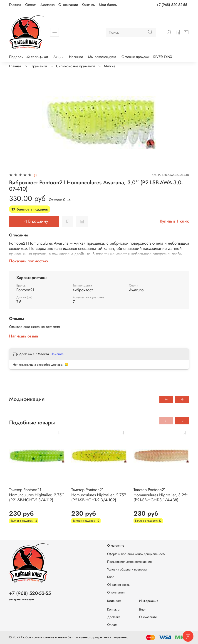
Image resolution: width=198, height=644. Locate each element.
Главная (15, 5)
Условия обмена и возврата (127, 569)
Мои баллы (108, 5)
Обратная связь (118, 585)
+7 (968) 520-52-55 (172, 5)
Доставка (47, 5)
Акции (58, 57)
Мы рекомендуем (102, 57)
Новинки (76, 57)
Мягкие (110, 66)
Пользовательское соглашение (129, 562)
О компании (68, 5)
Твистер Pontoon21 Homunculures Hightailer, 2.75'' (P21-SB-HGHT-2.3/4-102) (99, 495)
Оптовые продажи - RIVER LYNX (147, 57)
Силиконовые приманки (75, 66)
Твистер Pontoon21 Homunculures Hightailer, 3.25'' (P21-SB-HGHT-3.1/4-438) (161, 495)
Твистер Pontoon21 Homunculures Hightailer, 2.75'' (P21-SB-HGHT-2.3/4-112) (36, 495)
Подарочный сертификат (28, 57)
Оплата (31, 5)
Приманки (39, 66)
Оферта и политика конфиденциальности (136, 554)
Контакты (89, 5)
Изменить (57, 354)
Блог (110, 577)
